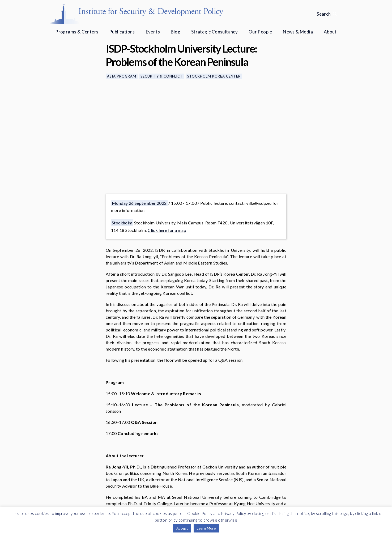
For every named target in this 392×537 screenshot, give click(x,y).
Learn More (206, 528)
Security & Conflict (162, 76)
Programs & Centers (77, 32)
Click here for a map (167, 230)
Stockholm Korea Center (214, 76)
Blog (176, 32)
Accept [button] (182, 528)
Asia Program (122, 76)
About (330, 32)
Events (153, 32)
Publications (122, 32)
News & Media (298, 32)
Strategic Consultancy (214, 32)
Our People (260, 32)
